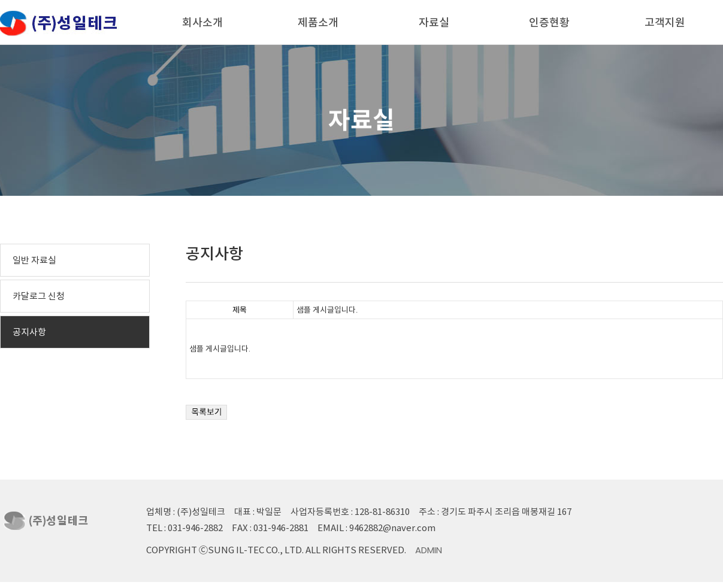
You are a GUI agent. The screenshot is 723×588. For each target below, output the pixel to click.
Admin (429, 550)
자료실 (434, 22)
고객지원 (665, 22)
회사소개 (202, 22)
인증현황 (549, 22)
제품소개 (318, 22)
